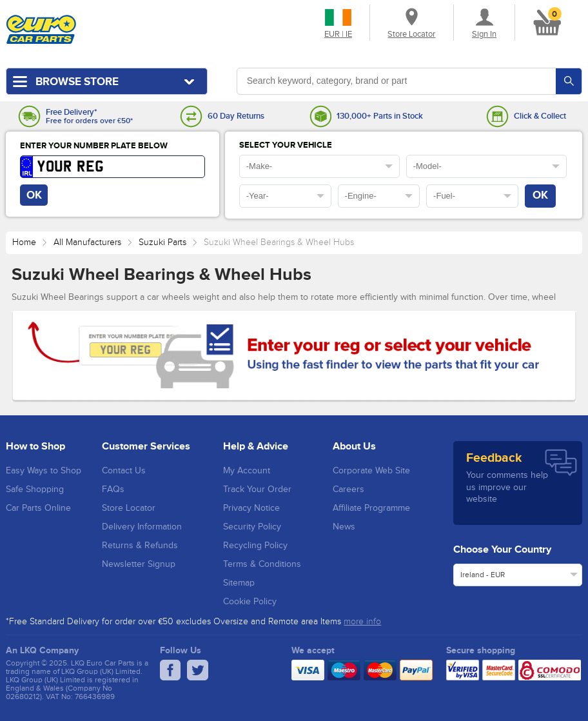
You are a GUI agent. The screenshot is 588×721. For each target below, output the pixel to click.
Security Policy (252, 527)
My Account (247, 471)
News (344, 527)
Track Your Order (257, 489)
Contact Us (124, 471)
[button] (545, 20)
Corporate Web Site (371, 471)
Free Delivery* (71, 113)
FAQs (113, 489)
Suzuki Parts (162, 242)
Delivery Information (142, 527)
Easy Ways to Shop (44, 471)
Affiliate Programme (371, 508)
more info (362, 622)
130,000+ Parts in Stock (380, 116)
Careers (348, 489)
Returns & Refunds (140, 546)
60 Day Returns (236, 116)
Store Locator (129, 508)
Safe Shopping (35, 489)
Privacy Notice (251, 508)
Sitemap (239, 583)
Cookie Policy (250, 602)
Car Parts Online (38, 508)
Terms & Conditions (262, 564)
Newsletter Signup (139, 564)
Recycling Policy (255, 546)
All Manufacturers (87, 242)
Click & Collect (540, 116)
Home (24, 242)
